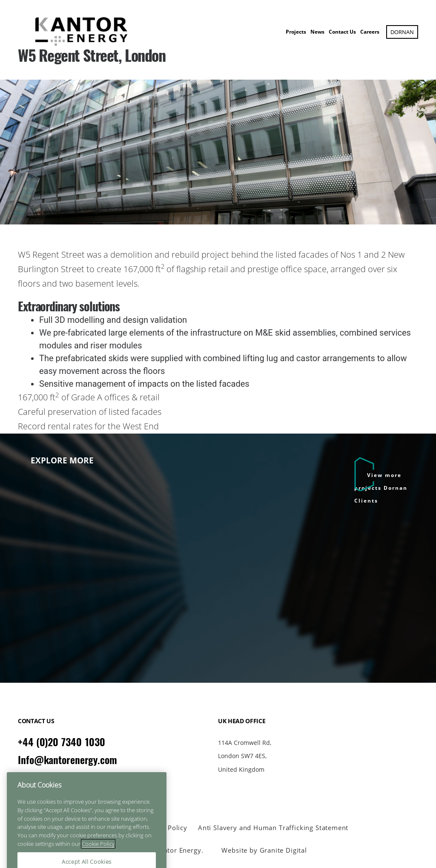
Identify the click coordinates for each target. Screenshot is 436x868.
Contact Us (342, 32)
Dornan (402, 32)
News (317, 32)
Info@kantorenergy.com (67, 760)
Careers (370, 32)
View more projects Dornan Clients (381, 488)
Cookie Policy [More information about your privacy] (98, 857)
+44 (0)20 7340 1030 (62, 742)
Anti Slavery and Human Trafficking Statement (273, 828)
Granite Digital (283, 850)
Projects (296, 32)
